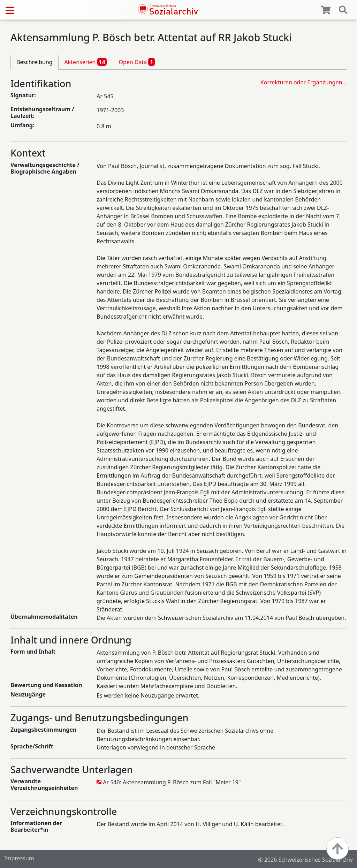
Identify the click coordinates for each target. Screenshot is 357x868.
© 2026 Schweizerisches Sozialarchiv (305, 860)
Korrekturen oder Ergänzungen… (303, 82)
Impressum (19, 858)
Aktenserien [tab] (86, 62)
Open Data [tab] (137, 62)
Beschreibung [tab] (35, 62)
